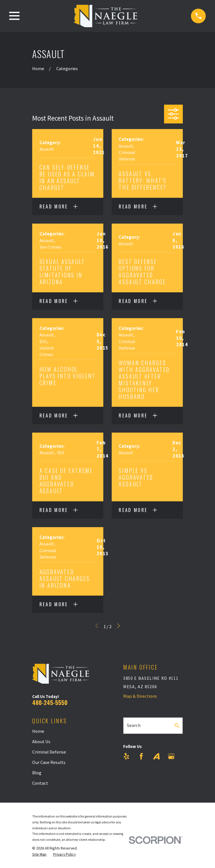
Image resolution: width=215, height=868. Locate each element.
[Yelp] (126, 756)
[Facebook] (141, 756)
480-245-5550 (50, 702)
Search (134, 725)
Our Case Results (49, 762)
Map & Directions (140, 696)
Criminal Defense (49, 752)
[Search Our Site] (177, 726)
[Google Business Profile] (171, 756)
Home (38, 731)
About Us (41, 742)
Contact (40, 783)
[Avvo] (156, 756)
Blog (37, 773)
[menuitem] (39, 854)
